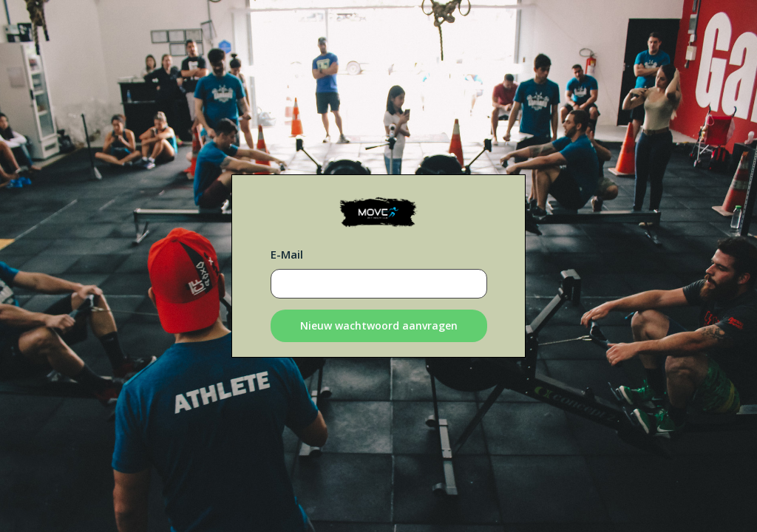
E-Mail (287, 254)
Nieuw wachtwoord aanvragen (379, 325)
